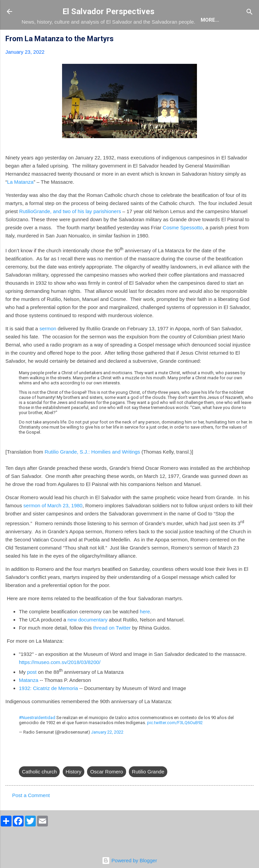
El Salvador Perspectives (108, 11)
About (36, 41)
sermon (48, 348)
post (32, 692)
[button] (250, 59)
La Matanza (20, 201)
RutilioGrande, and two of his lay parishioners (70, 231)
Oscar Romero (107, 791)
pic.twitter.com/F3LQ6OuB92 (175, 742)
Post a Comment (31, 815)
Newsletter (213, 41)
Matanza (29, 700)
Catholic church (39, 791)
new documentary (87, 639)
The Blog (69, 41)
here (145, 631)
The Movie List (164, 41)
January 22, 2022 (107, 752)
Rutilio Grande (148, 791)
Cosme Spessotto (183, 247)
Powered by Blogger (129, 860)
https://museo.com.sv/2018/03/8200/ (60, 682)
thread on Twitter (112, 647)
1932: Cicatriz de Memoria (48, 708)
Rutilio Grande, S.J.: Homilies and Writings (92, 471)
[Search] (250, 12)
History (74, 791)
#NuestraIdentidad (37, 737)
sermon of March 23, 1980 (53, 525)
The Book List (113, 41)
